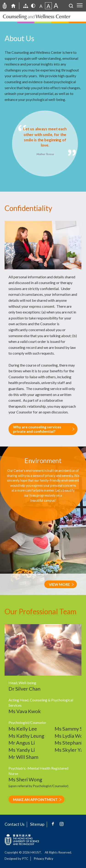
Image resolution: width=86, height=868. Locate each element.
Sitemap (37, 824)
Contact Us (15, 824)
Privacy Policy (43, 859)
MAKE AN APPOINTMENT (35, 799)
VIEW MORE (59, 584)
